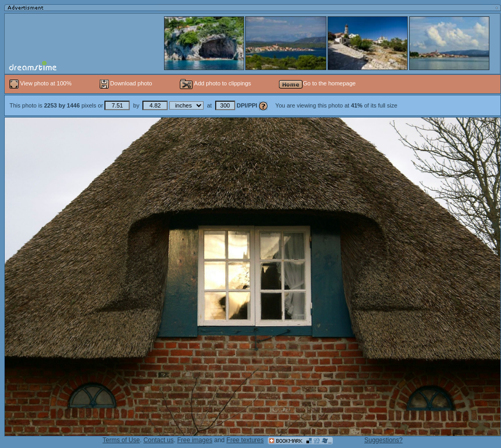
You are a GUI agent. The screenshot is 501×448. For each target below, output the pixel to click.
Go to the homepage (317, 83)
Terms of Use (122, 440)
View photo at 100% (41, 83)
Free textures (245, 440)
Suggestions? (384, 440)
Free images (195, 440)
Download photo (126, 83)
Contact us (158, 440)
